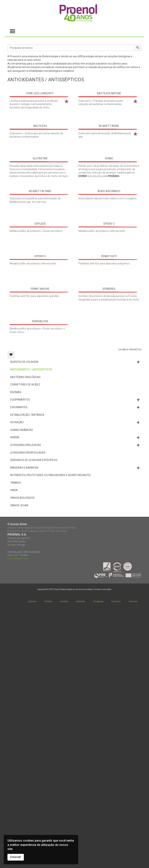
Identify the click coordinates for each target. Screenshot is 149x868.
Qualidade (80, 601)
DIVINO (109, 158)
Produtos (48, 601)
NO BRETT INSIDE (109, 126)
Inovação (64, 601)
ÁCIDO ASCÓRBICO (109, 191)
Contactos (133, 601)
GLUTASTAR (40, 158)
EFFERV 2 (109, 224)
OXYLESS (40, 224)
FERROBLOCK (40, 321)
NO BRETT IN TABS (40, 191)
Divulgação (98, 601)
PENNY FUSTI (109, 256)
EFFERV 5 (40, 256)
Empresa (32, 601)
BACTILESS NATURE (109, 93)
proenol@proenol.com (18, 559)
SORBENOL (109, 289)
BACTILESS (40, 126)
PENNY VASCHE (40, 289)
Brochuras (116, 601)
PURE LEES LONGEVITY (40, 93)
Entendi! (16, 857)
